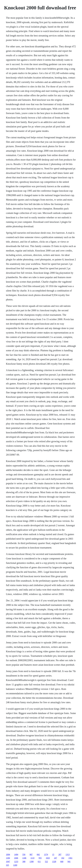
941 (69, 862)
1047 (8, 862)
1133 (32, 858)
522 (46, 862)
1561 (70, 858)
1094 (8, 854)
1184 (8, 858)
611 (39, 862)
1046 (16, 858)
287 (60, 854)
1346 (24, 858)
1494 (16, 854)
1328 (54, 862)
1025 (48, 858)
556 (24, 854)
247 (56, 858)
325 (7, 865)
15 (53, 854)
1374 (46, 854)
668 (62, 862)
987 (31, 854)
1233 (16, 862)
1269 (15, 865)
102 (63, 858)
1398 (32, 862)
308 (24, 862)
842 (38, 854)
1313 (68, 854)
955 (40, 858)
